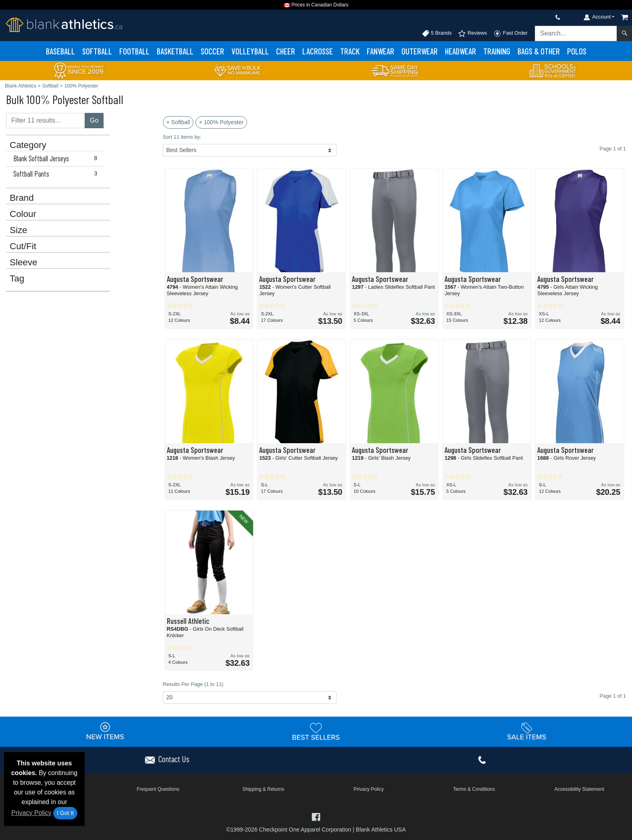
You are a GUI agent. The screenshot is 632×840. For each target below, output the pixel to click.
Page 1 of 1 (613, 696)
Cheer (286, 51)
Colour (23, 214)
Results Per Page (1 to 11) (193, 684)
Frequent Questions (158, 789)
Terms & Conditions (474, 789)
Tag (17, 279)
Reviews (472, 33)
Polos (577, 51)
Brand (22, 198)
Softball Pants (57, 174)
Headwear (460, 51)
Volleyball (250, 51)
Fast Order (510, 33)
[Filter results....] (46, 121)
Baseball (60, 51)
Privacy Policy (31, 813)
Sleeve (23, 263)
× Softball (178, 122)
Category (28, 145)
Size (19, 230)
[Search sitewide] (576, 33)
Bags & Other (539, 51)
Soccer (212, 51)
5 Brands (437, 33)
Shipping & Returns (263, 789)
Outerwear (420, 51)
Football (134, 51)
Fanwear (380, 51)
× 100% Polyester (221, 122)
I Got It (65, 813)
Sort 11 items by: (182, 137)
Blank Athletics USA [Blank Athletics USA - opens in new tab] (381, 830)
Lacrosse (318, 51)
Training (497, 51)
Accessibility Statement (579, 789)
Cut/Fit (23, 246)
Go (94, 120)
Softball (97, 51)
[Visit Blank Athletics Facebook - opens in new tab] (316, 816)
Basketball (175, 51)
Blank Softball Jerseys (57, 158)
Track (350, 51)
